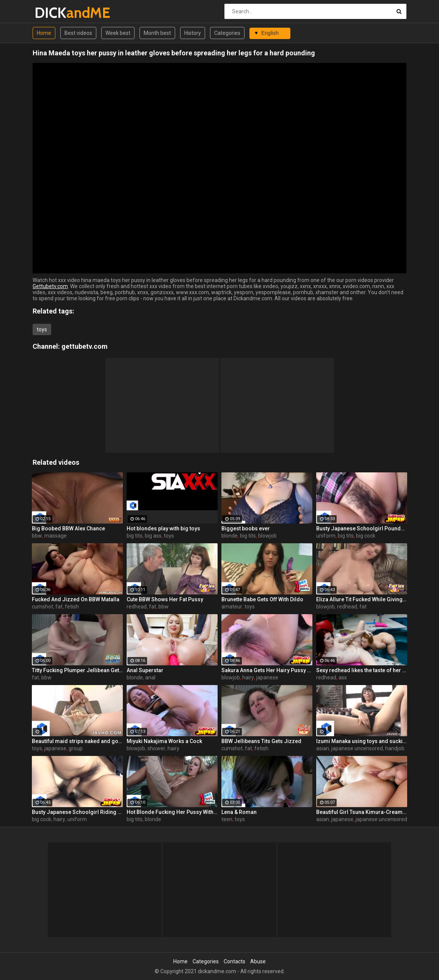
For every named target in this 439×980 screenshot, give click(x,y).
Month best (157, 33)
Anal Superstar (145, 670)
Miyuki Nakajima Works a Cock (164, 741)
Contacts (234, 961)
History (193, 33)
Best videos (78, 33)
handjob (395, 748)
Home (44, 33)
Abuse (258, 961)
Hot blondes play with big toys (163, 528)
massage (56, 536)
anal (150, 677)
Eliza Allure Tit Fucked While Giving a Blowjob (362, 599)
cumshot (42, 607)
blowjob (267, 536)
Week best (118, 33)
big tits (135, 536)
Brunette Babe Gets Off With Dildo (262, 599)
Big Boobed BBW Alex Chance (68, 528)
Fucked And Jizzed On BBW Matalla (76, 599)
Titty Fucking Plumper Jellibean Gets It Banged (77, 670)
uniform (326, 536)
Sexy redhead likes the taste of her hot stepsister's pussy (362, 670)
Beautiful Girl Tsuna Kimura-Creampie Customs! (362, 812)
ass (343, 677)
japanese (267, 677)
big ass (153, 536)
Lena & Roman (239, 812)
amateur (232, 607)
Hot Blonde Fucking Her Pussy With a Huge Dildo (172, 812)
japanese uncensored (357, 748)
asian (323, 748)
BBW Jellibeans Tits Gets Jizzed (261, 741)
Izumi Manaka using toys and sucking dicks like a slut (362, 741)
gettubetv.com (85, 346)
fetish (72, 607)
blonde (230, 536)
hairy (248, 677)
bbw (37, 536)
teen (227, 819)
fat (59, 607)
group (76, 748)
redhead (137, 607)
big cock (366, 536)
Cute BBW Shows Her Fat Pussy (165, 599)
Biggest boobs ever (246, 528)
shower (156, 748)
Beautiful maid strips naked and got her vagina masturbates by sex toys (77, 741)
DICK (54, 13)
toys (42, 329)
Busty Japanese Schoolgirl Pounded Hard (362, 528)
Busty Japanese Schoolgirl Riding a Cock (77, 812)
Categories (227, 33)
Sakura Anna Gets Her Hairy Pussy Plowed (267, 670)
